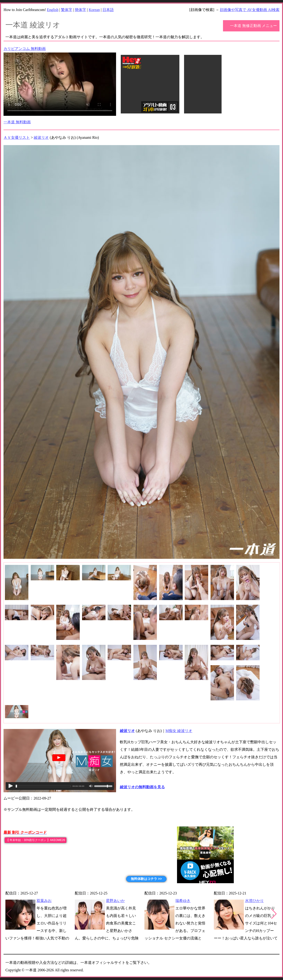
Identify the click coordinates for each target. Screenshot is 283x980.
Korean (94, 10)
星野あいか (115, 901)
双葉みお (44, 901)
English (53, 10)
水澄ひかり (254, 901)
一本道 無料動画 (17, 122)
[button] (274, 914)
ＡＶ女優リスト (17, 137)
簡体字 (80, 10)
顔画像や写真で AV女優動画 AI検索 (250, 10)
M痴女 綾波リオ (179, 731)
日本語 (108, 10)
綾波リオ (41, 137)
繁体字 (67, 10)
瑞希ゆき (183, 901)
